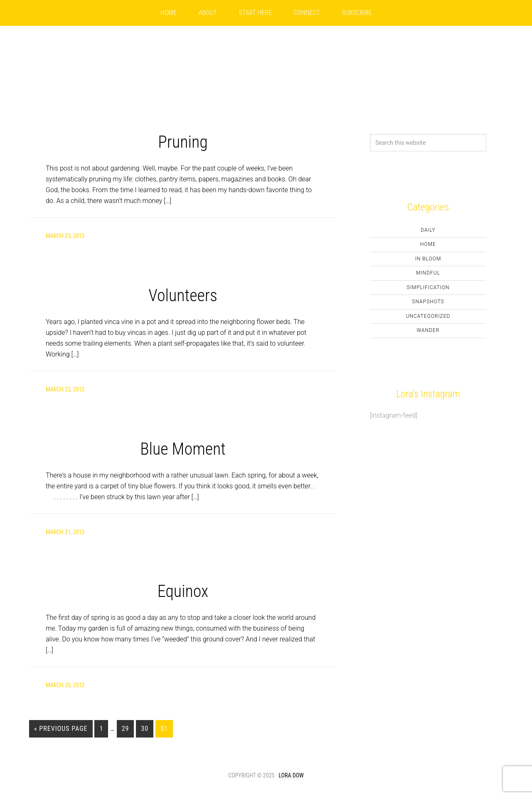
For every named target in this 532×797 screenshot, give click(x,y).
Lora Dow (291, 775)
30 (145, 729)
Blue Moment (183, 449)
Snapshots (428, 302)
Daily (428, 230)
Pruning (183, 142)
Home (428, 244)
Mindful (428, 273)
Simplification (428, 287)
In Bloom (428, 259)
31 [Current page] (164, 729)
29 (126, 729)
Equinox (183, 591)
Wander (428, 330)
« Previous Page (61, 729)
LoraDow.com (266, 63)
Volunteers (183, 296)
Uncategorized (428, 316)
